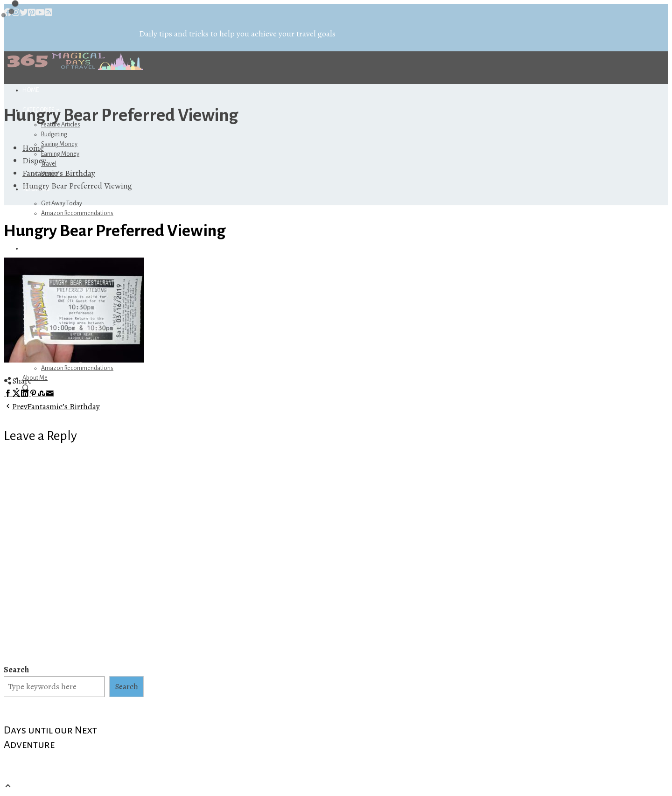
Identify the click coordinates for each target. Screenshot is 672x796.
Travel (49, 164)
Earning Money (60, 154)
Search (16, 670)
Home (31, 90)
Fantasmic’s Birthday (52, 406)
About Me (35, 378)
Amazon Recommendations (77, 213)
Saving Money (59, 144)
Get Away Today (62, 203)
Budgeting (54, 134)
